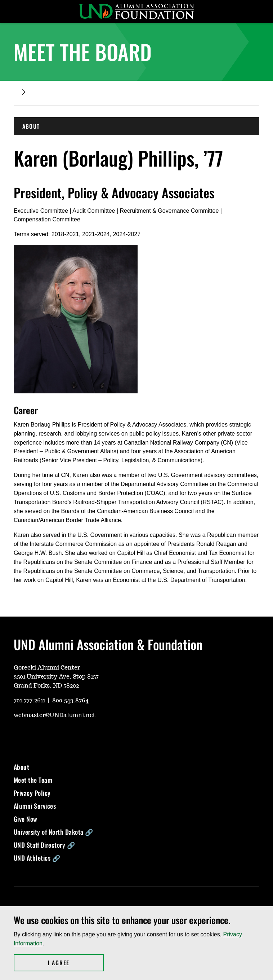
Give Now (26, 819)
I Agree (76, 963)
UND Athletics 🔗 (37, 858)
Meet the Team (33, 780)
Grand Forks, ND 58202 (46, 686)
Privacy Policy (32, 793)
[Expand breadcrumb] (24, 92)
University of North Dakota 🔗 (53, 832)
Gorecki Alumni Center (47, 668)
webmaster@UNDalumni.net (55, 715)
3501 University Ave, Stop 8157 (56, 677)
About (22, 767)
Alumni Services (35, 806)
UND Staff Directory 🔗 (44, 845)
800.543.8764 (70, 701)
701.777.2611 (29, 701)
